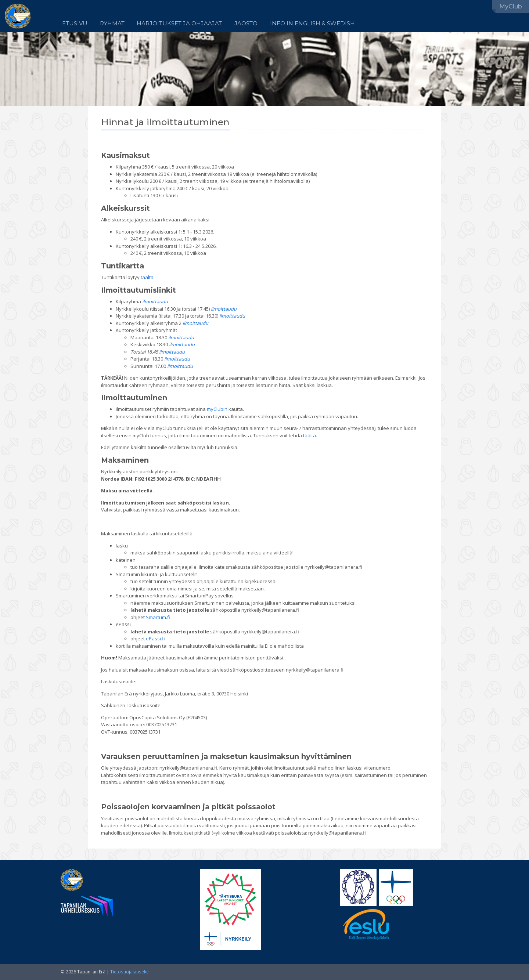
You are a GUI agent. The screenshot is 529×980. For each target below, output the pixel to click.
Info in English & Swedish (312, 23)
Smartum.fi (158, 617)
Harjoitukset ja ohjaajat (179, 23)
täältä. (310, 435)
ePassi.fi (155, 639)
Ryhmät (112, 23)
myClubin (217, 409)
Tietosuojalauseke (129, 972)
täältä (147, 277)
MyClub (511, 6)
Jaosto (246, 23)
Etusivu (75, 23)
